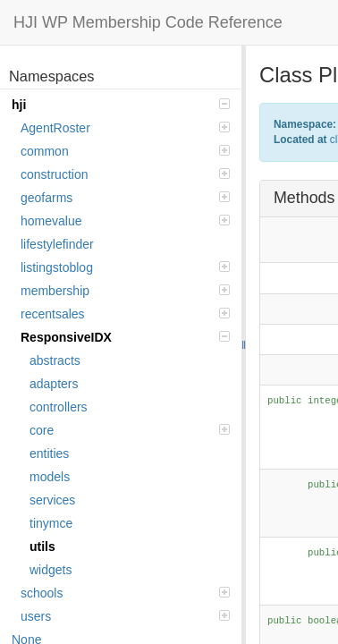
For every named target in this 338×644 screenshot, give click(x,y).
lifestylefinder (57, 244)
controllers (59, 407)
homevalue (125, 221)
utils (42, 547)
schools (125, 593)
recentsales (125, 314)
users (125, 616)
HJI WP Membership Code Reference (148, 22)
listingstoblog (125, 267)
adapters (54, 384)
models (50, 477)
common (125, 151)
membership (125, 291)
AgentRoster (125, 128)
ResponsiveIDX (125, 337)
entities (49, 453)
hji (121, 105)
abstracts (55, 360)
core (130, 430)
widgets (51, 570)
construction (125, 174)
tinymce (51, 523)
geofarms (125, 198)
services (52, 500)
